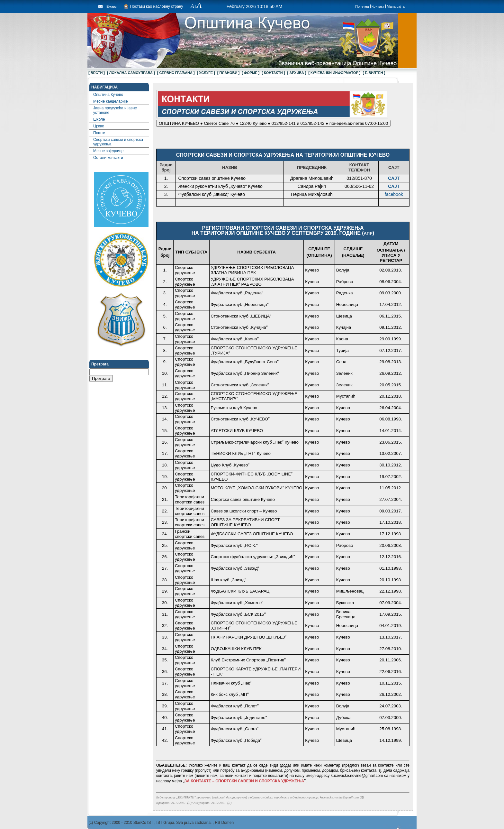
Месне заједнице (108, 151)
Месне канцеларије (111, 101)
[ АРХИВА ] (297, 73)
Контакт (378, 6)
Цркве (99, 126)
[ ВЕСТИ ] (97, 73)
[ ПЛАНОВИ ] (228, 73)
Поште (99, 133)
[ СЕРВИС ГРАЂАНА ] (176, 73)
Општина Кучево (108, 95)
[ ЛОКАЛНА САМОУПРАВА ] (131, 73)
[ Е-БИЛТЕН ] (374, 73)
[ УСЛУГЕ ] (206, 73)
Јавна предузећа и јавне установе (115, 110)
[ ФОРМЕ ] (251, 73)
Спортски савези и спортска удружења (118, 142)
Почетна (362, 6)
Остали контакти (108, 158)
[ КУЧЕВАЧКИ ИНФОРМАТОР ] (334, 73)
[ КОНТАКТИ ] (273, 73)
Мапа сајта (396, 6)
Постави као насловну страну (157, 6)
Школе (99, 119)
